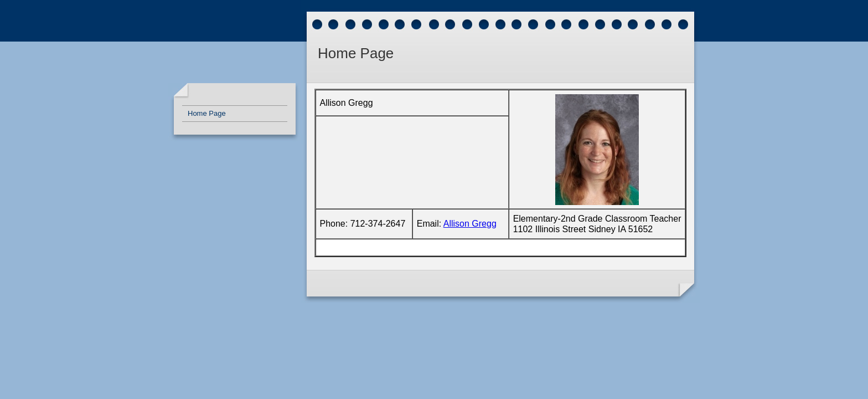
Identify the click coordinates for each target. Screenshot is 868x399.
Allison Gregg (470, 224)
